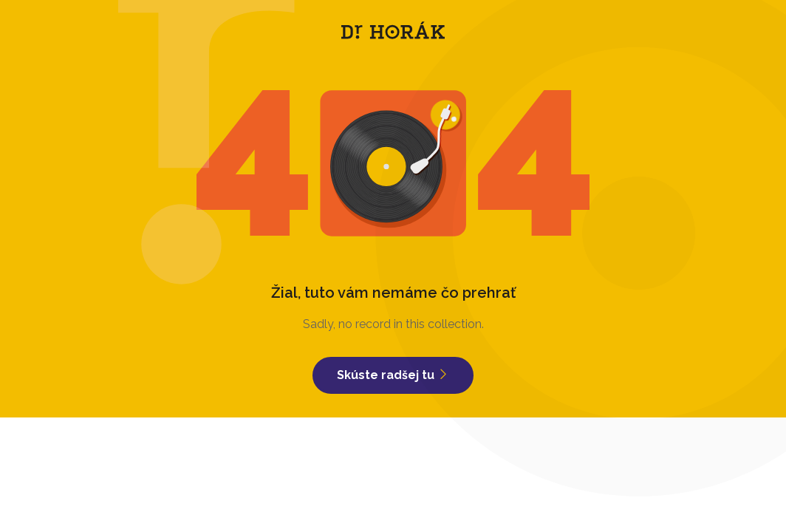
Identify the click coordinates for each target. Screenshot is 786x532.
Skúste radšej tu (393, 375)
